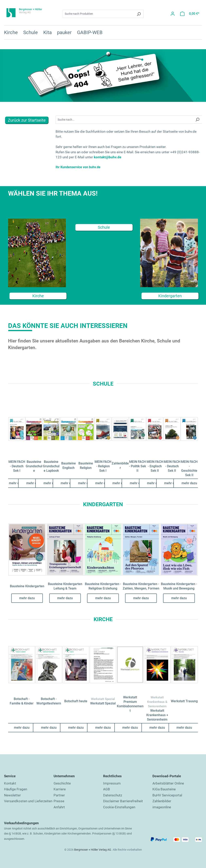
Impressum (112, 783)
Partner (59, 795)
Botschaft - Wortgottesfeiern (49, 701)
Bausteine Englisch (69, 466)
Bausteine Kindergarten (27, 586)
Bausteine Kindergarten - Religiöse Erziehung (103, 586)
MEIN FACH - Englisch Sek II (155, 466)
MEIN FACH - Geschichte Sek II (189, 468)
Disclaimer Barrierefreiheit (123, 801)
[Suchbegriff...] (124, 120)
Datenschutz (113, 795)
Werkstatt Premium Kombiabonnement (130, 704)
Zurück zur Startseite (27, 120)
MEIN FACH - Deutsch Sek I (17, 466)
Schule (104, 227)
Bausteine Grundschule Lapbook (51, 466)
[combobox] (98, 14)
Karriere (60, 789)
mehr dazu (17, 483)
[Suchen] (139, 14)
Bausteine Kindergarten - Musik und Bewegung (179, 586)
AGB (107, 789)
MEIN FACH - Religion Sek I (103, 466)
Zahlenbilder (120, 466)
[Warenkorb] (190, 14)
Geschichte (62, 783)
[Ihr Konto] (173, 14)
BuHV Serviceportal (167, 795)
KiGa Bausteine (164, 789)
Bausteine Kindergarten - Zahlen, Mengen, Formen (141, 586)
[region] (103, 434)
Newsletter (12, 795)
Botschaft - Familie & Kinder (22, 701)
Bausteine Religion (86, 466)
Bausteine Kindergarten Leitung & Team (65, 586)
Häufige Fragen (16, 789)
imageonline (162, 807)
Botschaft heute (76, 701)
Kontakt (10, 783)
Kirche (38, 296)
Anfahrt (59, 807)
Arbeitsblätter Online (168, 783)
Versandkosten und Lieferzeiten (28, 801)
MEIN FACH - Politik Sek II (137, 466)
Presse (59, 801)
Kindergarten (170, 296)
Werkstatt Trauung (184, 701)
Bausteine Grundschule (34, 466)
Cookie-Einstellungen (119, 807)
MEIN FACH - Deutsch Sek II (172, 466)
